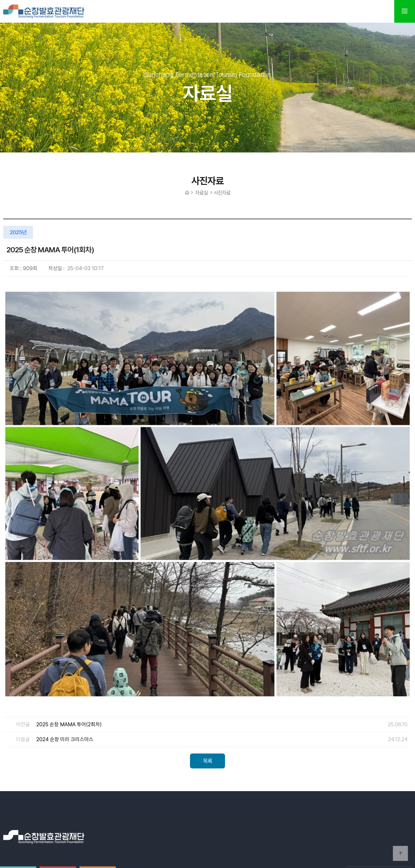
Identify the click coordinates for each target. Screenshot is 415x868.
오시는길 (148, 747)
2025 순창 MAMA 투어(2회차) (69, 575)
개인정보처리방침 (213, 747)
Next (407, 791)
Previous (391, 791)
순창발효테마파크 (44, 11)
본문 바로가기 (0, 0)
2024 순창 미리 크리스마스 (65, 590)
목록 (207, 612)
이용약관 (176, 747)
